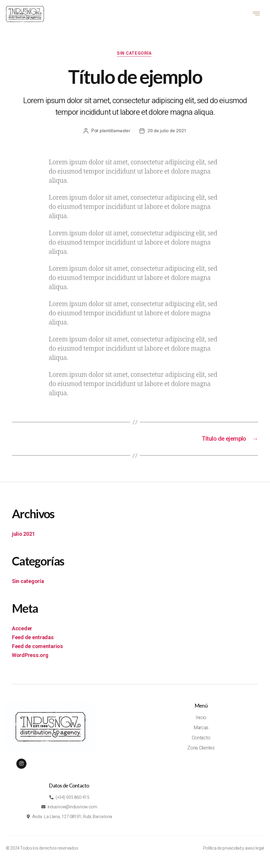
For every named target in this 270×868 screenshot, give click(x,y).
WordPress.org (30, 658)
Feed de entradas (33, 640)
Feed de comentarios (37, 649)
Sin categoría (135, 55)
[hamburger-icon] (257, 14)
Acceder (22, 631)
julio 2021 (23, 537)
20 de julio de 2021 (167, 132)
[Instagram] (21, 766)
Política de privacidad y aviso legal (234, 852)
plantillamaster (115, 132)
